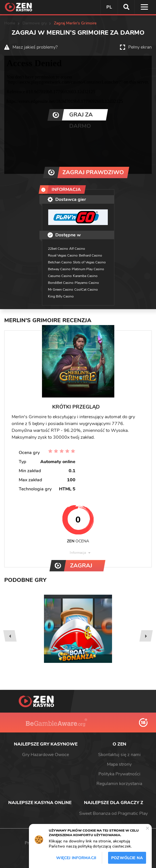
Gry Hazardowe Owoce (46, 755)
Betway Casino (59, 269)
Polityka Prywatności (119, 774)
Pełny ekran (140, 47)
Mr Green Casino (61, 290)
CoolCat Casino (86, 290)
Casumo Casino (60, 276)
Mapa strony (119, 764)
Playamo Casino (87, 283)
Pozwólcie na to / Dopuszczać (127, 859)
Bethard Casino (90, 255)
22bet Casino (58, 249)
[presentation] (10, 636)
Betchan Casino (60, 262)
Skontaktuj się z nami (119, 755)
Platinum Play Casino (88, 269)
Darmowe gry (35, 23)
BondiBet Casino (61, 283)
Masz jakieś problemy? (35, 47)
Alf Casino (77, 249)
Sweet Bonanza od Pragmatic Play (113, 813)
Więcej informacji (76, 858)
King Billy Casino (61, 296)
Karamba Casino (85, 276)
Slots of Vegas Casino (89, 262)
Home (10, 23)
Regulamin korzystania (119, 784)
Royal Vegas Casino (63, 255)
